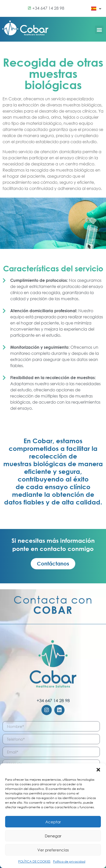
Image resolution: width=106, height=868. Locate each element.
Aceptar (53, 822)
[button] (98, 770)
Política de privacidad (69, 861)
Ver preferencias (53, 850)
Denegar (53, 836)
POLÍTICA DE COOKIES (34, 861)
